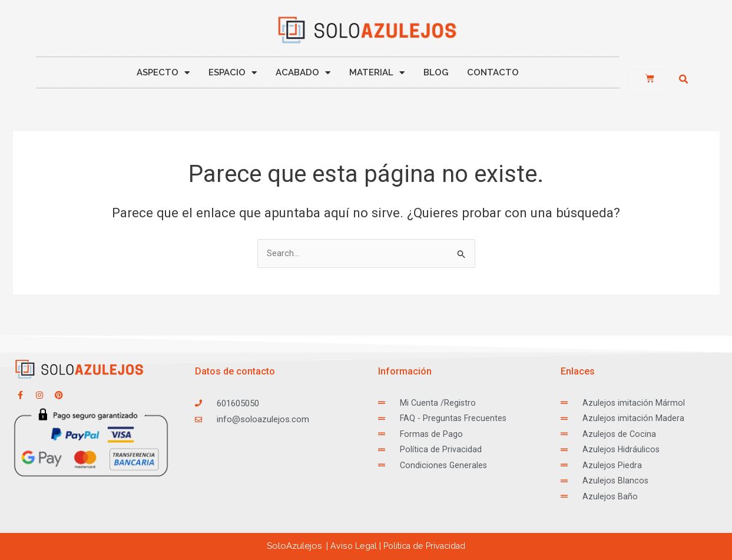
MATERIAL (377, 73)
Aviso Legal (349, 546)
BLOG (436, 72)
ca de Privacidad (425, 546)
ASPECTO (163, 73)
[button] (684, 79)
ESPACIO (233, 73)
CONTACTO (493, 72)
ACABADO (303, 73)
